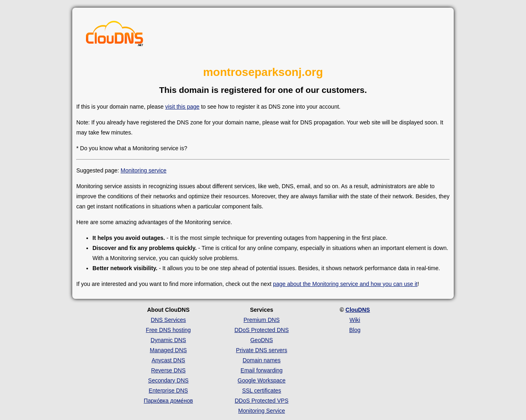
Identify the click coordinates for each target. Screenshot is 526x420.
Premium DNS (261, 320)
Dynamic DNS (168, 340)
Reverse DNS (168, 370)
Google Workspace (262, 380)
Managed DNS (168, 350)
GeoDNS (262, 340)
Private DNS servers (262, 350)
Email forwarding (262, 370)
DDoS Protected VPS (261, 401)
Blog (355, 330)
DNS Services (168, 320)
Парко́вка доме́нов (168, 401)
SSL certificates (262, 391)
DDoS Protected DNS (262, 330)
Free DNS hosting (168, 330)
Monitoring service (144, 170)
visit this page (182, 107)
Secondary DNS (168, 380)
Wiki (355, 320)
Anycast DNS (168, 360)
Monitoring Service (262, 411)
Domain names (262, 360)
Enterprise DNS (168, 391)
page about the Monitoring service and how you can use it (345, 284)
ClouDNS (358, 310)
